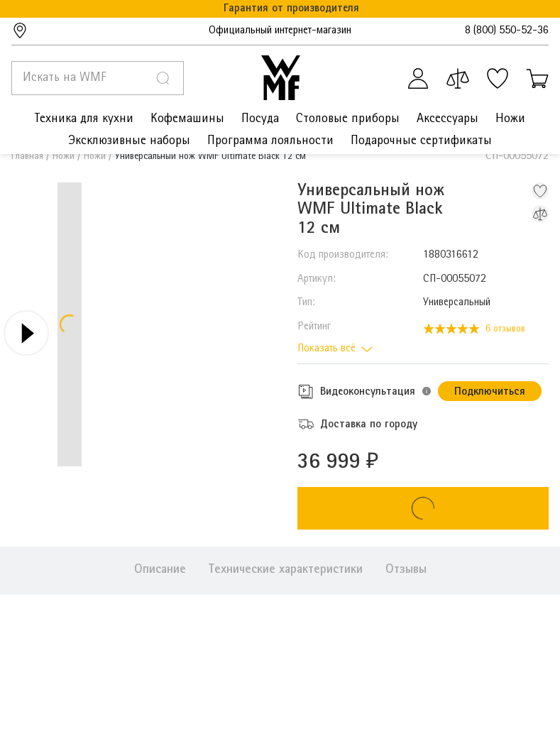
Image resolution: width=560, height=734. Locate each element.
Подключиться (490, 393)
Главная (27, 157)
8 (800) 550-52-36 (507, 31)
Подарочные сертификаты (421, 141)
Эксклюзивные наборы (129, 141)
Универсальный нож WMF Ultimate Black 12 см (210, 157)
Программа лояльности (270, 141)
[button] (427, 391)
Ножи (64, 157)
